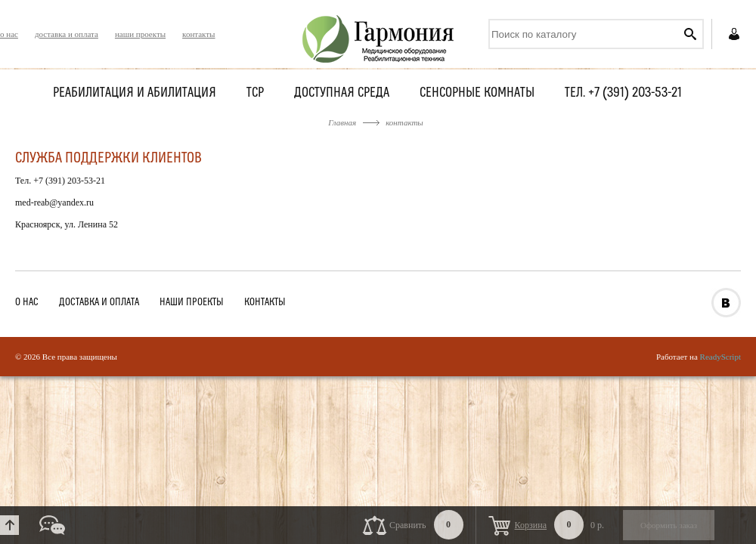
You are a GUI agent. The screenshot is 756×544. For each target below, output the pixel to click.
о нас (9, 34)
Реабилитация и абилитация (135, 93)
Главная (342, 122)
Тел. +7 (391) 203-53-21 (623, 93)
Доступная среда (342, 93)
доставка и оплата (67, 34)
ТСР (255, 93)
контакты (198, 34)
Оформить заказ (669, 525)
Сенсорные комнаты (477, 93)
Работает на (699, 357)
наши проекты (140, 34)
